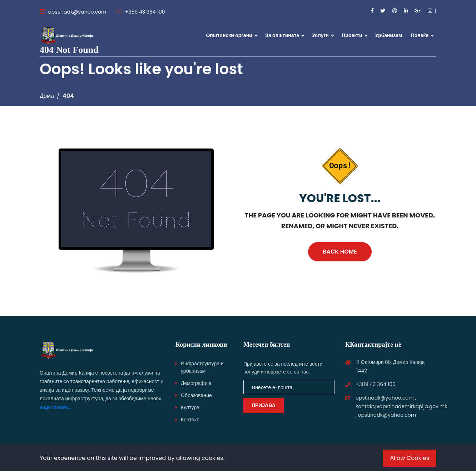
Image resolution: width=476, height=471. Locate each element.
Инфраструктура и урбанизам (202, 367)
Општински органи (229, 35)
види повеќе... (55, 407)
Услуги (320, 35)
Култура (190, 407)
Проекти (352, 35)
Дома (47, 96)
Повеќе (420, 35)
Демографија (196, 383)
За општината (282, 35)
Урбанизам (389, 35)
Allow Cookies (410, 458)
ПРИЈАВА (264, 405)
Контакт (190, 420)
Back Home (340, 252)
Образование (196, 395)
